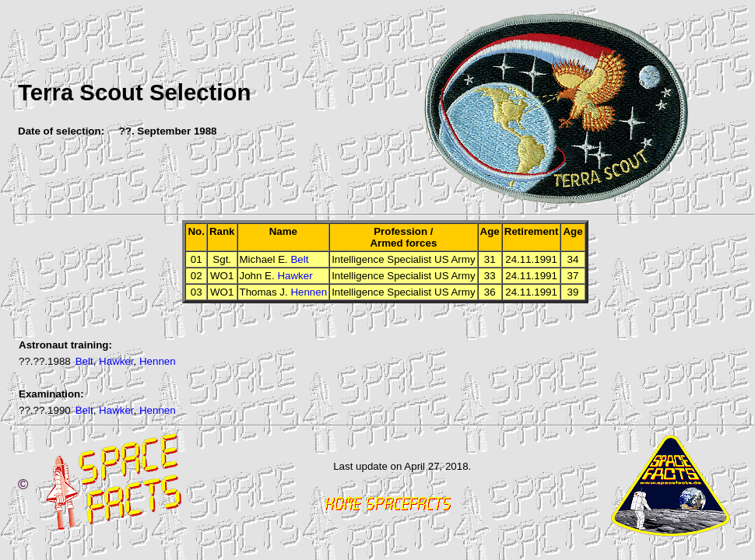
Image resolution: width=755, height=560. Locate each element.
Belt (299, 259)
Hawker (295, 276)
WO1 (222, 276)
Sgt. (222, 259)
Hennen (309, 292)
